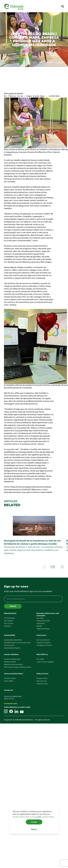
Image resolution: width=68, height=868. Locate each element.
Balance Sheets (10, 662)
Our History (9, 621)
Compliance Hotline (44, 645)
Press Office (9, 681)
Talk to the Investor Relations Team (18, 667)
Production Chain (43, 621)
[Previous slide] (44, 567)
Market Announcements (13, 664)
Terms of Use (31, 817)
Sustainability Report (12, 648)
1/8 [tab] (53, 567)
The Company (9, 618)
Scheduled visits (11, 704)
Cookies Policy (47, 817)
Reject (34, 829)
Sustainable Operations (13, 640)
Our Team (40, 659)
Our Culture (9, 623)
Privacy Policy (19, 817)
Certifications (9, 645)
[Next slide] (62, 567)
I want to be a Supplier (45, 662)
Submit (13, 606)
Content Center (10, 678)
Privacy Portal (42, 678)
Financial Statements (12, 659)
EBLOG (39, 626)
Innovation (41, 623)
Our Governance (43, 640)
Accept (34, 822)
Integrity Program (44, 643)
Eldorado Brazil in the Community (17, 643)
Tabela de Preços (43, 629)
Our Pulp (40, 618)
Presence (8, 626)
